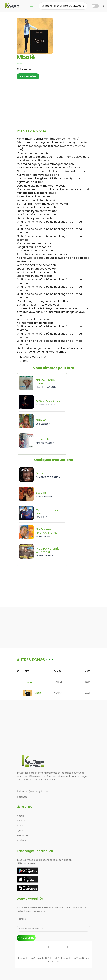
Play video (28, 76)
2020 (88, 682)
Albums (21, 821)
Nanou (29, 682)
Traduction (23, 835)
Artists (20, 826)
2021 (88, 693)
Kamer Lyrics (69, 958)
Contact (23, 797)
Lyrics (20, 831)
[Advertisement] (63, 104)
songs (50, 660)
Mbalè (38, 693)
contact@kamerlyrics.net (33, 791)
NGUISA (21, 64)
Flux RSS (23, 840)
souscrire (26, 938)
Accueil (21, 816)
